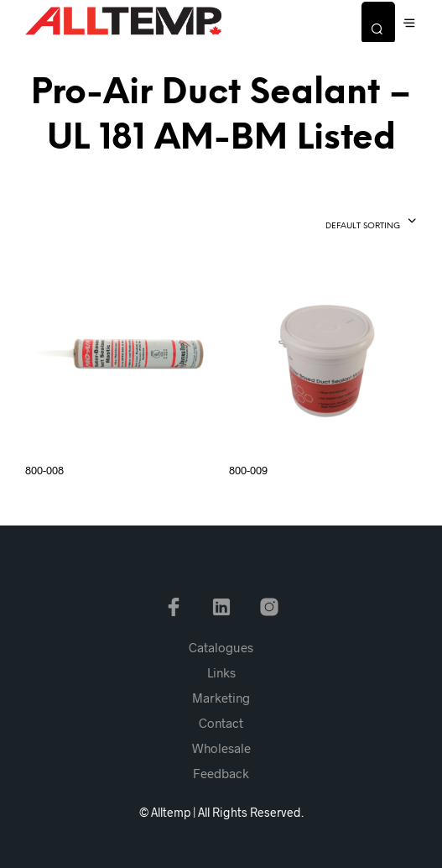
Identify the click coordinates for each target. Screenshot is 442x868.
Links (221, 672)
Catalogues (221, 647)
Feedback (221, 773)
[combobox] (341, 222)
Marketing (221, 698)
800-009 (248, 470)
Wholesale (221, 748)
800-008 (44, 470)
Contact (221, 723)
